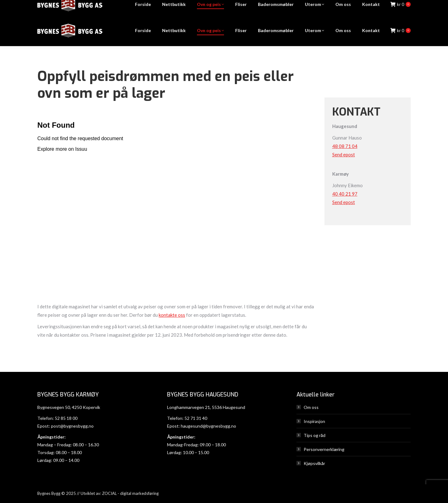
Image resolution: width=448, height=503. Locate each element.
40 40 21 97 (345, 194)
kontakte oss (172, 315)
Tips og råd (315, 435)
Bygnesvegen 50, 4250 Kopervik (69, 407)
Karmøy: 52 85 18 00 (254, 8)
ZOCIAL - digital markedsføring (130, 493)
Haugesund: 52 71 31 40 (310, 8)
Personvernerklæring (324, 449)
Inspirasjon (314, 421)
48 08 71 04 (345, 146)
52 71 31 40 (196, 418)
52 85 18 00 (66, 418)
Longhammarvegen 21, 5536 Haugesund (206, 407)
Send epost (344, 154)
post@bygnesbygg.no (72, 426)
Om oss (311, 407)
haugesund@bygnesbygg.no (208, 426)
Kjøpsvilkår (314, 463)
